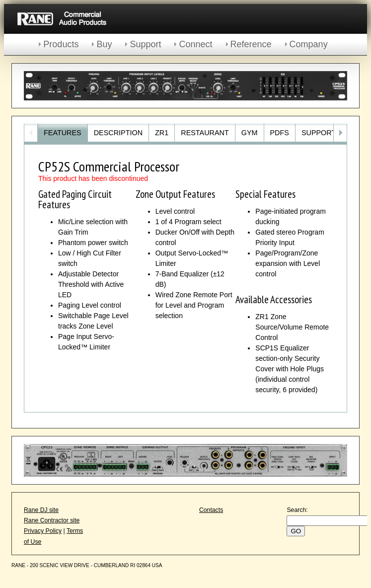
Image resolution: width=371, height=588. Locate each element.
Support (145, 44)
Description (118, 133)
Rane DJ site (41, 510)
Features (63, 133)
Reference (251, 44)
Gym (250, 133)
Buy (104, 44)
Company (309, 44)
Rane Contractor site (52, 520)
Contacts (211, 510)
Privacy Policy (43, 531)
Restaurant (205, 133)
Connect (195, 44)
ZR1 (162, 133)
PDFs (280, 133)
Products (61, 44)
